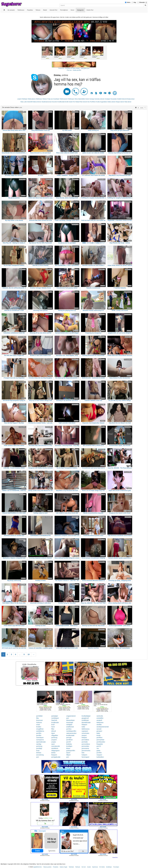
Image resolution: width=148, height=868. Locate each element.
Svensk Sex (86, 102)
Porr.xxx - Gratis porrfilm (74, 70)
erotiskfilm (100, 718)
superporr (85, 731)
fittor (53, 729)
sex (98, 748)
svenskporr (40, 738)
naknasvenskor (71, 733)
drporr (68, 753)
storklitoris (55, 748)
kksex (68, 748)
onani (38, 725)
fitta (37, 718)
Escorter (55, 102)
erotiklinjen (85, 720)
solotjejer (69, 725)
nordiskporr (55, 718)
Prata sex (50, 99)
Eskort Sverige (90, 99)
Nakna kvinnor (37, 102)
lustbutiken (100, 757)
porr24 (69, 742)
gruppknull (85, 718)
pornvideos (85, 740)
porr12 (99, 746)
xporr (53, 744)
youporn (54, 740)
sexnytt (99, 729)
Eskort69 (30, 102)
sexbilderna (40, 731)
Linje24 (19, 99)
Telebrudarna (32, 99)
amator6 (99, 720)
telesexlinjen (71, 720)
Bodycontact (131, 99)
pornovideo (85, 746)
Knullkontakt (61, 102)
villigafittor (55, 735)
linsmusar (39, 720)
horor (53, 727)
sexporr (84, 735)
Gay (135, 2)
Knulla (98, 102)
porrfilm (39, 733)
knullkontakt (70, 735)
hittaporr (84, 725)
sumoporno (40, 740)
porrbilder (39, 716)
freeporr (84, 738)
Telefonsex (39, 99)
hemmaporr (86, 757)
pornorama (85, 748)
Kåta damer (128, 102)
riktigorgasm (55, 751)
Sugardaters (104, 102)
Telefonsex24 (64, 99)
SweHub (54, 720)
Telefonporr (71, 99)
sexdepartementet (103, 727)
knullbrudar (55, 722)
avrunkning (40, 755)
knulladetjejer (86, 716)
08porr (69, 755)
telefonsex (100, 722)
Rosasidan (114, 99)
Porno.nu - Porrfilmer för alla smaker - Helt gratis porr (74, 68)
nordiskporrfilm (71, 731)
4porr (53, 733)
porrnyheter (100, 740)
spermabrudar (41, 742)
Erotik (67, 102)
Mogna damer (120, 102)
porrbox (69, 729)
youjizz (54, 742)
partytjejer (55, 716)
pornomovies (86, 751)
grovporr (99, 731)
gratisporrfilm (71, 751)
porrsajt (69, 738)
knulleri (39, 727)
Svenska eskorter (100, 99)
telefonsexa (86, 729)
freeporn (54, 755)
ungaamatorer (71, 716)
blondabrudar (86, 722)
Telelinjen (25, 99)
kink (83, 753)
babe (98, 733)
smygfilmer (40, 729)
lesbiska (69, 744)
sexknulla (100, 716)
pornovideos (86, 744)
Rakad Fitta (79, 102)
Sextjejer (108, 99)
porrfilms (99, 738)
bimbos (39, 753)
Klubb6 (119, 99)
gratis (98, 751)
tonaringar (70, 722)
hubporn (84, 755)
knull (53, 725)
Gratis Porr (72, 102)
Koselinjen (56, 99)
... (20, 654)
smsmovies (85, 733)
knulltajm (69, 746)
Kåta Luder (24, 102)
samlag (39, 744)
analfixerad (70, 727)
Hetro (129, 2)
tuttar (83, 727)
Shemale (142, 2)
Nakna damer (112, 102)
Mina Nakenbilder (80, 99)
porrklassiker (101, 742)
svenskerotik (56, 746)
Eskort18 (124, 99)
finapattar (100, 744)
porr (68, 718)
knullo (99, 735)
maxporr (99, 755)
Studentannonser (47, 102)
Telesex (45, 99)
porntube (85, 742)
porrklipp (39, 748)
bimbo (53, 753)
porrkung (54, 738)
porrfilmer (70, 740)
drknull (54, 731)
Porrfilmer (93, 102)
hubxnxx (39, 722)
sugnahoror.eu (37, 867)
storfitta (99, 725)
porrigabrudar (56, 757)
